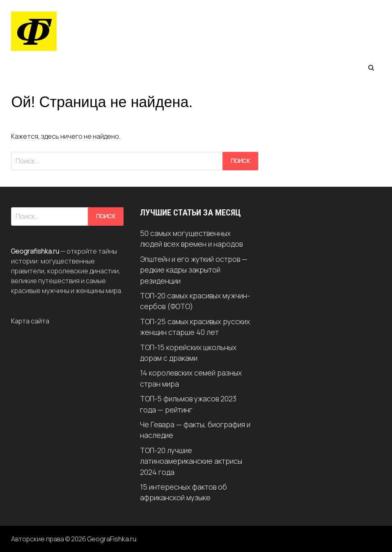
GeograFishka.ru (112, 539)
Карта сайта (30, 321)
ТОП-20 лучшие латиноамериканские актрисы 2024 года (191, 461)
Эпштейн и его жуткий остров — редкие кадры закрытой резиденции (194, 270)
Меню (30, 67)
